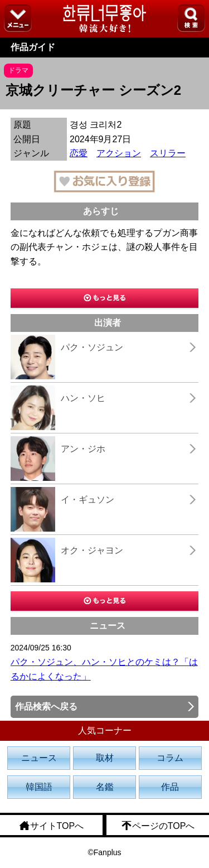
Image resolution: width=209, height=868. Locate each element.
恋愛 (79, 153)
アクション (119, 153)
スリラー (168, 153)
